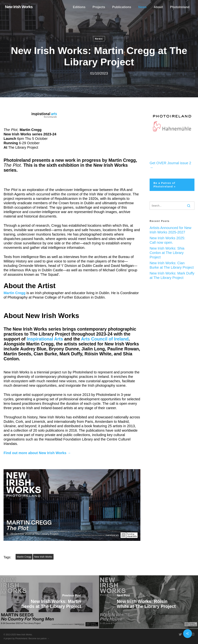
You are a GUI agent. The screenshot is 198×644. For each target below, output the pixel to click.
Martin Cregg (24, 557)
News (99, 39)
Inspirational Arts (45, 339)
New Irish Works (19, 7)
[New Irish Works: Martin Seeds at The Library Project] (50, 602)
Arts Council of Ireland (105, 339)
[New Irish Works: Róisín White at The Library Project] (149, 602)
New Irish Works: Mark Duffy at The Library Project (172, 275)
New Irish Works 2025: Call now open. (167, 240)
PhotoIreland (21, 639)
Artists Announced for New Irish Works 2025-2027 (171, 230)
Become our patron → (39, 639)
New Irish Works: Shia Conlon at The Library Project (167, 253)
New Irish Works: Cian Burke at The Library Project (172, 265)
